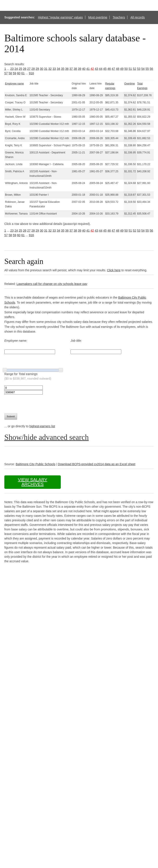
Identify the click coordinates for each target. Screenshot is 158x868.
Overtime (129, 84)
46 (109, 69)
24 (16, 69)
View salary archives (32, 482)
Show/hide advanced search (47, 437)
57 (6, 73)
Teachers (119, 17)
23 (12, 69)
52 (135, 69)
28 (33, 69)
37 (71, 69)
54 (143, 69)
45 (105, 69)
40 (84, 69)
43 (97, 69)
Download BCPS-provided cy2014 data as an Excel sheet (96, 464)
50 (126, 69)
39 (80, 69)
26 (25, 69)
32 (50, 69)
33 (54, 69)
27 (29, 69)
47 (114, 69)
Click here (114, 270)
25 (20, 69)
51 (130, 69)
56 (151, 69)
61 (23, 73)
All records (138, 17)
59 (15, 73)
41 (88, 69)
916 (31, 73)
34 (58, 69)
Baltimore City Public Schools (35, 464)
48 (118, 69)
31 (46, 69)
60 (19, 73)
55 (147, 69)
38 (75, 69)
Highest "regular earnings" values (60, 17)
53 (139, 69)
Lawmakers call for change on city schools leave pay (52, 284)
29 (37, 69)
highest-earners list (42, 426)
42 (92, 69)
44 (101, 69)
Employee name (14, 84)
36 (67, 69)
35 (63, 69)
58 (10, 73)
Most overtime (98, 17)
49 (122, 69)
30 (42, 69)
